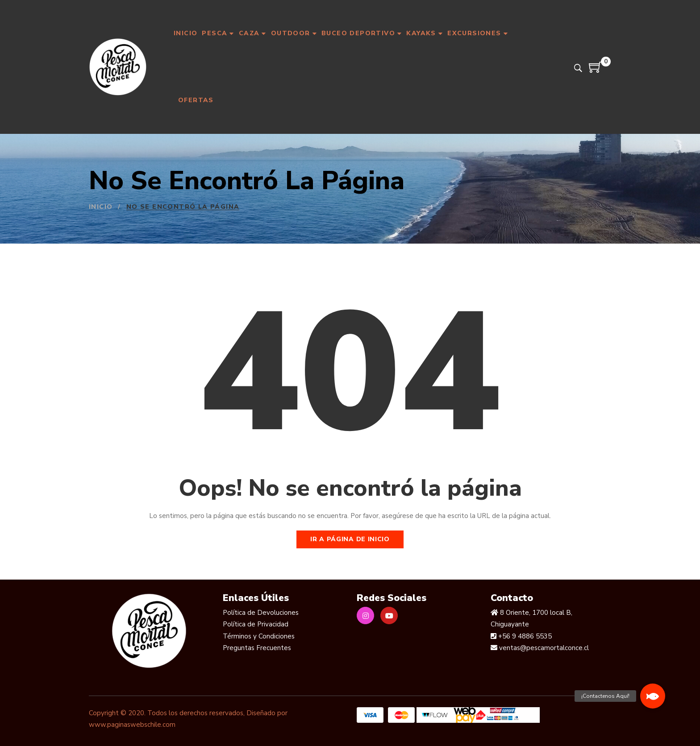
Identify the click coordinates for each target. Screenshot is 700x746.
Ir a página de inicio (350, 539)
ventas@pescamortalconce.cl (543, 648)
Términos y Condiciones (259, 636)
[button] (653, 696)
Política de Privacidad (256, 624)
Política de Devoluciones (261, 613)
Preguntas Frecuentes (257, 648)
